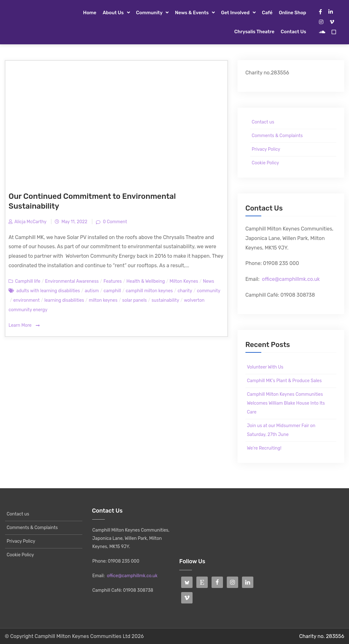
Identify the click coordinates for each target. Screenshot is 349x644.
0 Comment (115, 222)
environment (26, 300)
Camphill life (28, 281)
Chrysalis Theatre (254, 32)
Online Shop (292, 13)
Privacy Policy (266, 149)
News (209, 281)
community (209, 291)
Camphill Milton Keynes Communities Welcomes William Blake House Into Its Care (286, 403)
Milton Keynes (184, 281)
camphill (112, 291)
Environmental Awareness (72, 281)
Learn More (24, 326)
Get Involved (235, 13)
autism (92, 291)
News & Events (192, 13)
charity (185, 291)
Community (149, 13)
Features (113, 281)
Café (267, 13)
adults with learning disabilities (48, 291)
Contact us (293, 32)
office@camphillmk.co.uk (291, 279)
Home (90, 13)
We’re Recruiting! (264, 448)
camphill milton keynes (149, 291)
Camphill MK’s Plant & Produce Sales (284, 381)
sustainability (165, 300)
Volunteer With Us (265, 367)
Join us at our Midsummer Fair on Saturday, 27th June (281, 430)
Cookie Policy (265, 163)
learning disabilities (64, 300)
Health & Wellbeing (146, 281)
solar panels (135, 300)
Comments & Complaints (277, 136)
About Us (113, 13)
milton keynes (103, 300)
